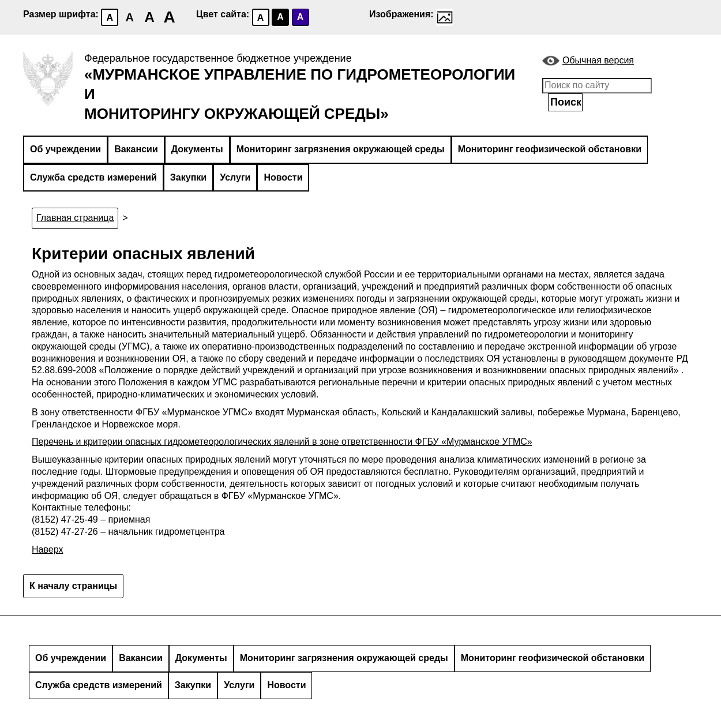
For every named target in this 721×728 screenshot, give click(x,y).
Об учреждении (65, 149)
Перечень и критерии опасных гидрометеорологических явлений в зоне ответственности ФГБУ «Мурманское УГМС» (282, 442)
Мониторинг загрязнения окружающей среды (341, 149)
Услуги (235, 177)
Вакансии (136, 149)
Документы (197, 149)
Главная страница (75, 218)
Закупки (188, 177)
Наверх (47, 549)
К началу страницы (73, 586)
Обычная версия (598, 60)
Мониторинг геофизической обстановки (550, 149)
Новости (283, 177)
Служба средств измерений (93, 177)
